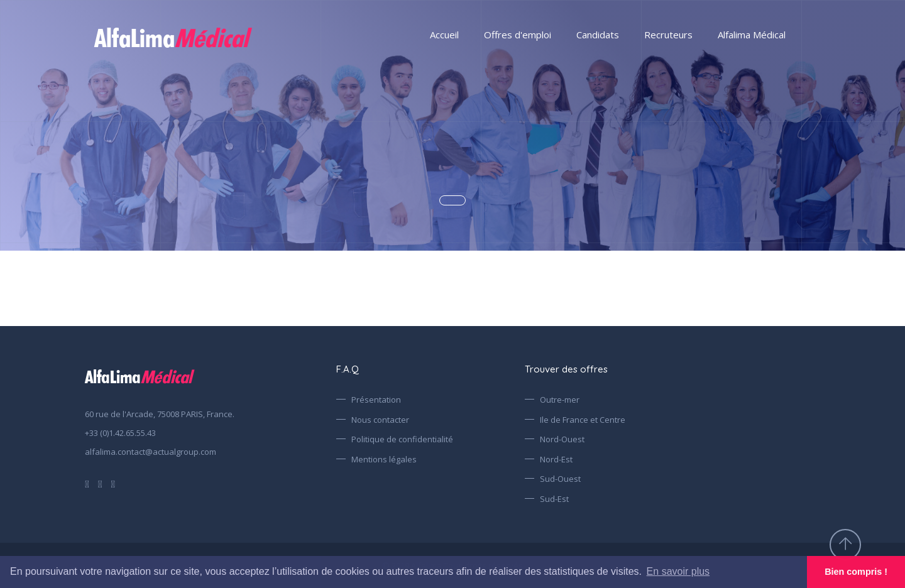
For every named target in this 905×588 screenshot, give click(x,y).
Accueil (444, 35)
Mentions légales (384, 459)
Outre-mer (560, 400)
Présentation (376, 400)
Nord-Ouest (562, 439)
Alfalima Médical (752, 35)
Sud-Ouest (560, 479)
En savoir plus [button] (678, 571)
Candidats (598, 35)
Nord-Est (556, 459)
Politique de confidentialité (402, 439)
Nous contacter (380, 420)
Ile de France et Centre (583, 420)
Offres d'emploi (518, 35)
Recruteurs (668, 35)
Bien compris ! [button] (856, 572)
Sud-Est (554, 499)
